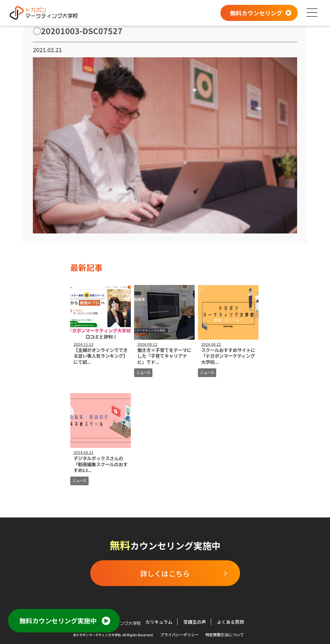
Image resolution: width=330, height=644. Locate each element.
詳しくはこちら (165, 573)
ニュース (143, 372)
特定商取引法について (225, 635)
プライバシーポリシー (180, 635)
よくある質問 (230, 622)
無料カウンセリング (256, 13)
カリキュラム (159, 622)
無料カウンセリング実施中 (58, 621)
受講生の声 (195, 622)
